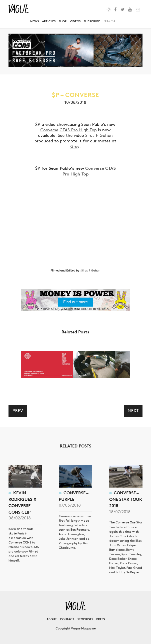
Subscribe (92, 21)
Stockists (85, 619)
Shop (63, 21)
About (52, 619)
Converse (49, 130)
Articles (49, 21)
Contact (67, 619)
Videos (75, 21)
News (34, 21)
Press (100, 619)
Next (133, 411)
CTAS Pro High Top (78, 130)
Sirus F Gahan (99, 136)
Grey (75, 147)
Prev (18, 411)
